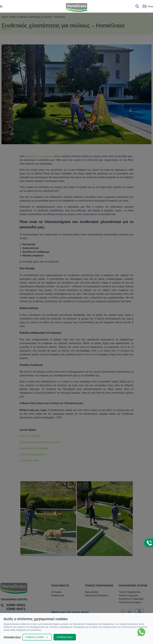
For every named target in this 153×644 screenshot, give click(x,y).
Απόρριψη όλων (12, 637)
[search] (137, 6)
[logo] (77, 6)
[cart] (148, 6)
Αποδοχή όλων (65, 637)
